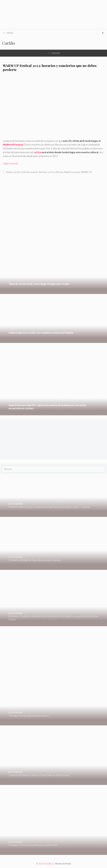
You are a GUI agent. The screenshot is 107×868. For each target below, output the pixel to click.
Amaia (9, 172)
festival (43, 172)
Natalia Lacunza (72, 172)
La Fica (37, 152)
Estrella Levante (30, 172)
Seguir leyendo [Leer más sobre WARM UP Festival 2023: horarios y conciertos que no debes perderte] (10, 163)
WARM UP (87, 172)
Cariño (17, 172)
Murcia (59, 172)
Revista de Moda (63, 864)
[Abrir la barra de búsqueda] (103, 33)
